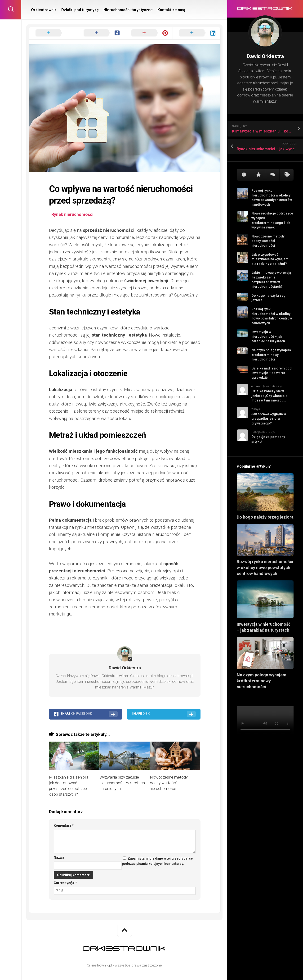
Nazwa (59, 857)
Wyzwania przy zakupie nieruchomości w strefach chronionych (122, 783)
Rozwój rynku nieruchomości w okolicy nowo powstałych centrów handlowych (265, 567)
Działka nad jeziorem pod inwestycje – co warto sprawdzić (272, 373)
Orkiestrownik (44, 10)
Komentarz (64, 825)
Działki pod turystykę (80, 10)
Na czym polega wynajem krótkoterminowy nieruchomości (271, 355)
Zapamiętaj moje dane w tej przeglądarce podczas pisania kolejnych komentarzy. (157, 861)
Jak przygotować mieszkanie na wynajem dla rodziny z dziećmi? (270, 259)
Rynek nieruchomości (72, 214)
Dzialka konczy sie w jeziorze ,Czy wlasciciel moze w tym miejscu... (270, 396)
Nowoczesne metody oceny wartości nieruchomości (268, 241)
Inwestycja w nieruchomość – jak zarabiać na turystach (268, 336)
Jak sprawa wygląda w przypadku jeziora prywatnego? (269, 419)
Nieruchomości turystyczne (128, 10)
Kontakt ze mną (171, 10)
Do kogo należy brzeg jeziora (265, 517)
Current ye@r (65, 883)
